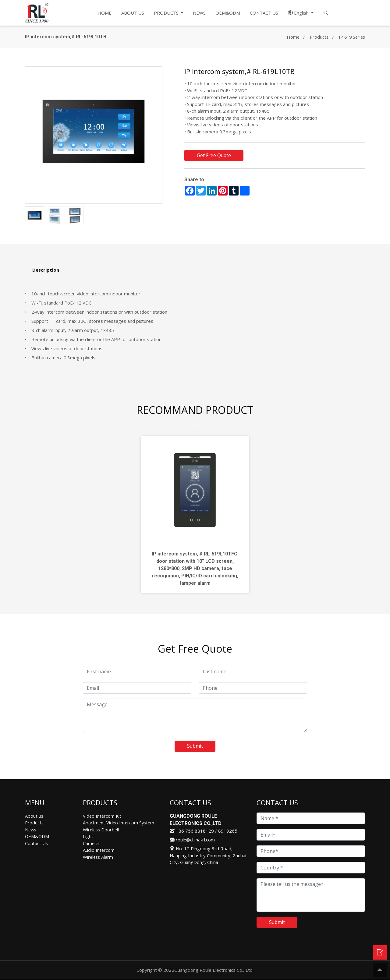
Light (88, 837)
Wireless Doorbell (102, 830)
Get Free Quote (214, 156)
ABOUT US (133, 13)
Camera (91, 844)
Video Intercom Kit (103, 816)
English (299, 13)
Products (317, 37)
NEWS (200, 13)
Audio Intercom (99, 850)
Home (290, 37)
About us (34, 816)
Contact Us (37, 844)
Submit (195, 746)
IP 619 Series (351, 37)
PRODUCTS (167, 13)
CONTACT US (264, 13)
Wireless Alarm (99, 857)
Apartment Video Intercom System (119, 823)
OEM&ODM (228, 13)
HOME (105, 13)
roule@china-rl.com (193, 840)
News (31, 830)
